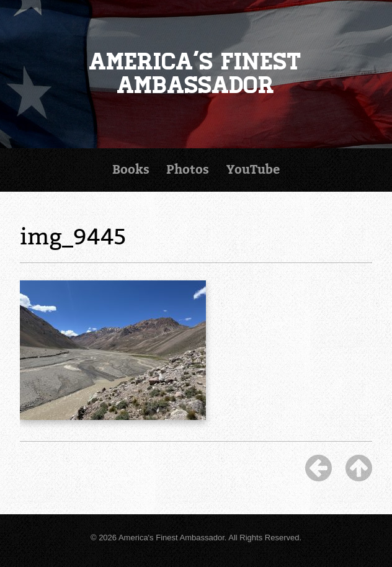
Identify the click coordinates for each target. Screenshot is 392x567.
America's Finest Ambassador (196, 74)
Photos (188, 170)
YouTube (253, 170)
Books (131, 170)
